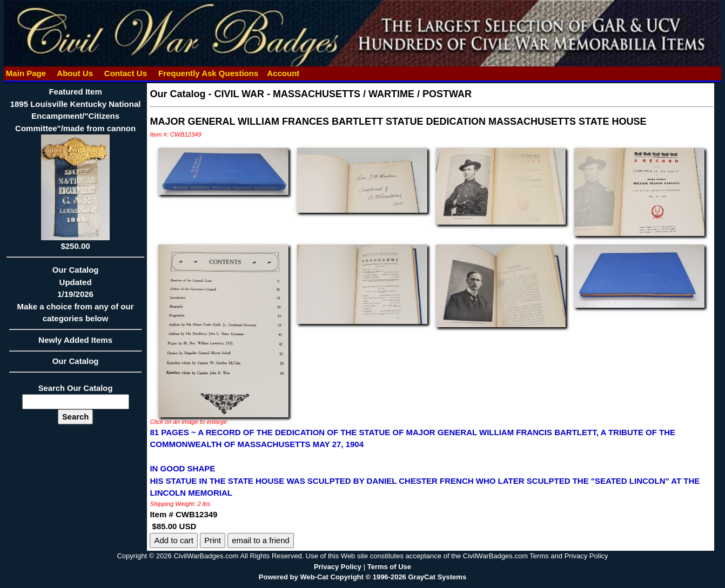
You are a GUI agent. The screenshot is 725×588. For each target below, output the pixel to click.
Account (283, 73)
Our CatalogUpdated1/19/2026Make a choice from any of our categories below (76, 298)
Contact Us (126, 73)
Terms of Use (389, 567)
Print (213, 540)
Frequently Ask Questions (209, 73)
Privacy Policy (338, 567)
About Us (75, 73)
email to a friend (261, 540)
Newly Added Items (76, 343)
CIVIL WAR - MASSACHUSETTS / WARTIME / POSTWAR (343, 94)
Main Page (26, 73)
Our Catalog (76, 361)
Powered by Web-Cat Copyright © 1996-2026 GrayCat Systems (362, 577)
